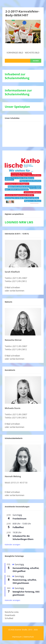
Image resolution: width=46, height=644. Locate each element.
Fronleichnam (20, 519)
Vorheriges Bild (15, 53)
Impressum (17, 637)
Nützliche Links (12, 612)
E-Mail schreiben (12, 287)
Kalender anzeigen (13, 545)
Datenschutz (29, 637)
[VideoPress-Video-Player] (23, 134)
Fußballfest (18, 527)
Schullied (9, 618)
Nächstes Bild (32, 53)
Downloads (10, 615)
